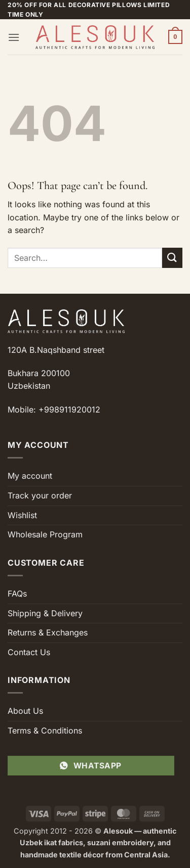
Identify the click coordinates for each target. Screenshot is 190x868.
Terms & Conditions (45, 730)
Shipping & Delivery (45, 613)
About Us (25, 711)
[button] (14, 37)
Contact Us (29, 652)
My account (30, 476)
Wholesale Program (45, 534)
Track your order (40, 495)
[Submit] (172, 258)
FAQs (17, 593)
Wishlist (22, 515)
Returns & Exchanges (48, 632)
